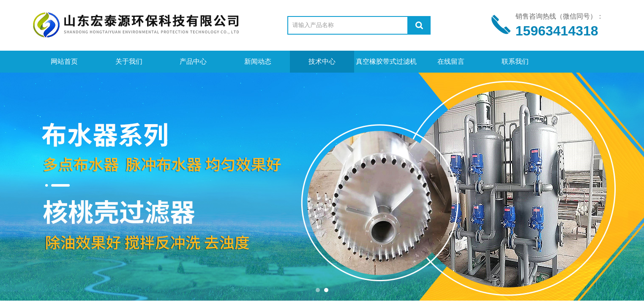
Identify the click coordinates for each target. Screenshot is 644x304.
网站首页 (64, 61)
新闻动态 (258, 61)
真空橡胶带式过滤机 (386, 61)
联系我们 (515, 61)
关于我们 (129, 61)
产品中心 (193, 61)
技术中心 (322, 61)
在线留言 (451, 61)
